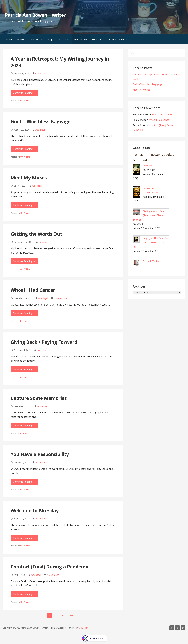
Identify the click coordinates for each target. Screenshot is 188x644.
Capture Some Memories (39, 398)
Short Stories (36, 39)
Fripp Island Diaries (59, 39)
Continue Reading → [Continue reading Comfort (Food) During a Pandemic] (24, 594)
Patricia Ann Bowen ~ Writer (35, 15)
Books (21, 39)
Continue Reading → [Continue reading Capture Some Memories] (24, 426)
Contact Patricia (118, 39)
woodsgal (40, 73)
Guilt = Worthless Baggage (41, 121)
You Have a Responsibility (40, 454)
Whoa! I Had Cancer (33, 290)
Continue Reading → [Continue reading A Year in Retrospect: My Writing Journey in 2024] (24, 93)
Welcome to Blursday (35, 510)
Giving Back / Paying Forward (44, 342)
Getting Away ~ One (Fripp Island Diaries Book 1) (148, 216)
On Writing (25, 101)
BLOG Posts (81, 39)
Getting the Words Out (36, 234)
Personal (24, 321)
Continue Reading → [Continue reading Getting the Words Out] (24, 261)
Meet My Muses (29, 178)
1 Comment (53, 575)
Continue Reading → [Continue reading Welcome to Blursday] (24, 538)
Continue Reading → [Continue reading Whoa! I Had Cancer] (24, 313)
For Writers (98, 39)
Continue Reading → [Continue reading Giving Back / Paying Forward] (24, 369)
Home (9, 39)
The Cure (148, 166)
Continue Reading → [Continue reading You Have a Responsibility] (24, 482)
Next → (73, 616)
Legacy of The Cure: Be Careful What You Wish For (150, 243)
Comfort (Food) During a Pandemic (50, 567)
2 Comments (61, 298)
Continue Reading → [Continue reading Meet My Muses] (24, 205)
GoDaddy (84, 628)
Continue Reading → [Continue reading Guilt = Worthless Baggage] (24, 149)
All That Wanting (152, 261)
